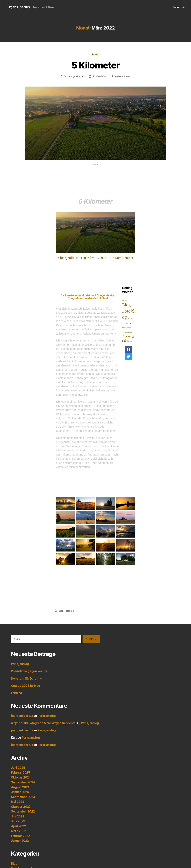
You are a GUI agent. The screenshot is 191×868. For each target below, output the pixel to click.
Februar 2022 (20, 836)
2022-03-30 (99, 76)
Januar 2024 (20, 792)
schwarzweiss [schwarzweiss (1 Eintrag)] (127, 332)
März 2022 (19, 831)
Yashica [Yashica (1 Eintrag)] (129, 341)
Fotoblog (69, 611)
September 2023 (23, 797)
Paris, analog (20, 664)
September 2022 (23, 811)
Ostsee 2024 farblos (25, 686)
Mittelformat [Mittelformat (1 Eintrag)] (127, 323)
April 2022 (18, 826)
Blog (95, 54)
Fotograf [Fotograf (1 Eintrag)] (130, 318)
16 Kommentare (122, 76)
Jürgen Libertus (18, 7)
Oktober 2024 (21, 777)
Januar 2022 (20, 841)
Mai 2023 (18, 802)
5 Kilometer (96, 65)
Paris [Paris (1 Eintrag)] (129, 328)
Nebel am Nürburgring (27, 678)
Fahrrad (17, 693)
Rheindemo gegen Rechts (29, 671)
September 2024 (23, 782)
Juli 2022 (18, 816)
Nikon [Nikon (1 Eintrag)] (124, 328)
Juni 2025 (18, 768)
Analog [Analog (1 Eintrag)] (125, 300)
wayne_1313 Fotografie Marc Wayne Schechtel (44, 723)
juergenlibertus (77, 76)
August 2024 (20, 787)
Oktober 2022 (21, 807)
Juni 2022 (18, 821)
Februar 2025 (20, 773)
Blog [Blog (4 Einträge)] (126, 305)
